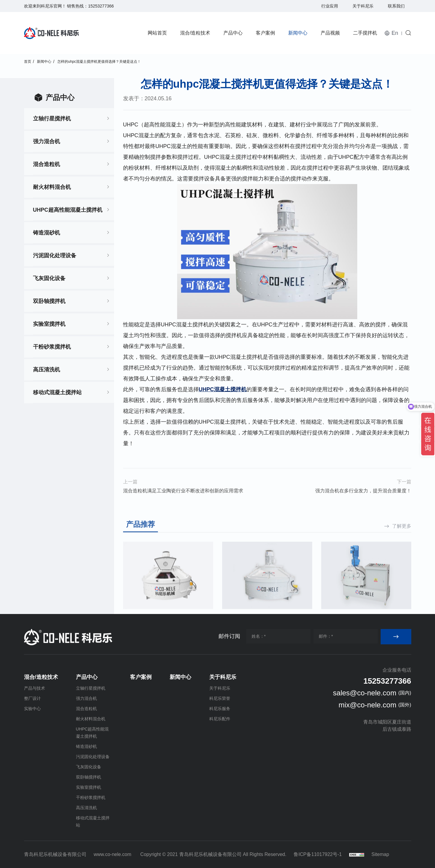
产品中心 (233, 33)
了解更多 (402, 572)
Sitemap (380, 854)
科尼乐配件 (220, 719)
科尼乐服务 (220, 709)
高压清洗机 (47, 370)
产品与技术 (35, 688)
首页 (28, 62)
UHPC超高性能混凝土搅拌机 (68, 210)
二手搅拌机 (365, 33)
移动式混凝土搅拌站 (57, 392)
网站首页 (157, 33)
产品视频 (330, 33)
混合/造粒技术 (195, 33)
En (395, 33)
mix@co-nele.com (367, 705)
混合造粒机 (47, 164)
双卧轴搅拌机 (49, 301)
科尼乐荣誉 (220, 698)
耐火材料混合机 (52, 187)
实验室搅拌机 (49, 324)
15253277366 (101, 6)
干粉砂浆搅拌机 (52, 347)
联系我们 (396, 6)
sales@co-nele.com (365, 693)
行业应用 (330, 6)
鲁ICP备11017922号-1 (318, 854)
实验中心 (32, 709)
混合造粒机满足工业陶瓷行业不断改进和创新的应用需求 (183, 502)
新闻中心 (298, 33)
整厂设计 (32, 698)
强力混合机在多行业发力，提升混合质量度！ (363, 502)
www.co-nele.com (112, 854)
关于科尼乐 (363, 6)
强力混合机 (47, 141)
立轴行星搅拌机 (52, 119)
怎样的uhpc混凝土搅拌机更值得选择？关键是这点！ (99, 62)
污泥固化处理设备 (55, 256)
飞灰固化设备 (49, 278)
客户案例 (265, 33)
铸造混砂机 (47, 233)
